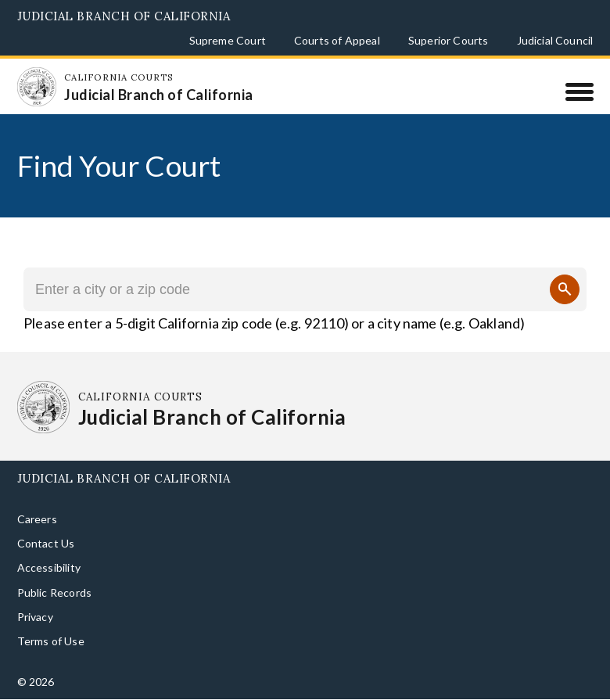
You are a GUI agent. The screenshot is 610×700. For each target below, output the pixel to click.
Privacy (35, 617)
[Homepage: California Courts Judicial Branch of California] (37, 87)
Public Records (55, 592)
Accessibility (49, 567)
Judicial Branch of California (124, 16)
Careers (37, 519)
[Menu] (579, 92)
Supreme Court (228, 40)
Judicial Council (555, 40)
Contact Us (46, 543)
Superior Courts (449, 40)
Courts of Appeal (337, 40)
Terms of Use (51, 641)
